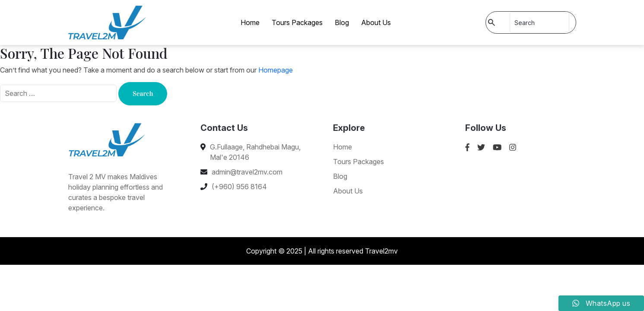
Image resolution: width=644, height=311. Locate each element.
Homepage (276, 70)
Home (250, 22)
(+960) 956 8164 (239, 187)
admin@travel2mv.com (247, 172)
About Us (376, 22)
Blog (342, 22)
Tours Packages (297, 22)
